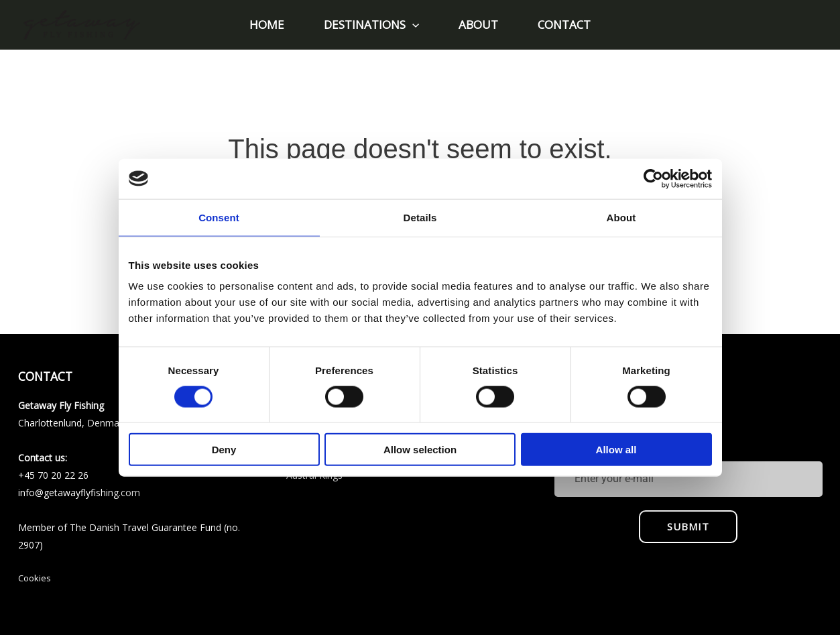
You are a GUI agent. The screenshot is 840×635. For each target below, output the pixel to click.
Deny (224, 450)
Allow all (616, 450)
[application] (414, 25)
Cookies (35, 578)
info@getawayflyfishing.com (79, 493)
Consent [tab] (219, 217)
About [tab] (621, 217)
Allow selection (420, 450)
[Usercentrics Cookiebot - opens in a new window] (653, 178)
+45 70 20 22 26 (53, 475)
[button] (373, 25)
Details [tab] (420, 217)
